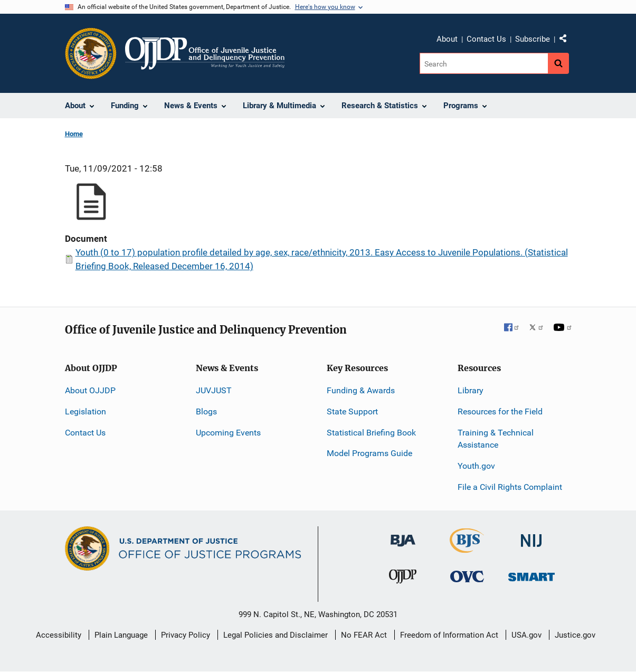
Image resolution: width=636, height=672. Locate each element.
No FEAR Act (364, 635)
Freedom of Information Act (449, 635)
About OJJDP (90, 390)
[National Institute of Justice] (531, 536)
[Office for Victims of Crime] (467, 576)
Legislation (86, 411)
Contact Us (486, 39)
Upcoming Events (228, 433)
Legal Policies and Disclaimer (276, 635)
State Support (352, 411)
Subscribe (533, 39)
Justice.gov (575, 635)
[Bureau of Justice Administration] (403, 536)
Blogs (206, 411)
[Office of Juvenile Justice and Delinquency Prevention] (403, 579)
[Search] (484, 63)
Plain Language (121, 635)
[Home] (205, 53)
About (447, 39)
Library (471, 390)
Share (567, 41)
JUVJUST (214, 390)
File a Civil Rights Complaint (510, 487)
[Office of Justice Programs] (91, 53)
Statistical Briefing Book (371, 433)
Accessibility (59, 635)
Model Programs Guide (369, 453)
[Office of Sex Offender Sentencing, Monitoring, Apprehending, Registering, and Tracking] (531, 574)
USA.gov (526, 635)
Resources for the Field (500, 411)
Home (74, 134)
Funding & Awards (361, 390)
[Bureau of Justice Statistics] (467, 548)
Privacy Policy (186, 635)
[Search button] (558, 63)
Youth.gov (476, 466)
